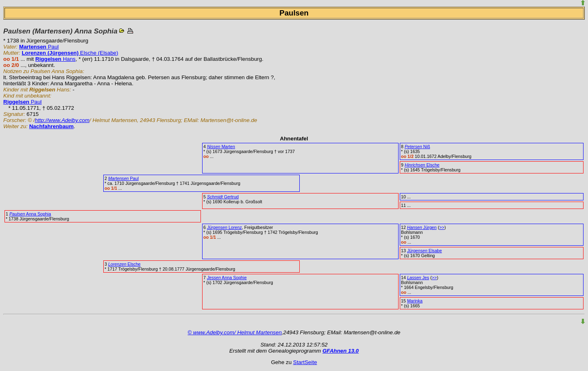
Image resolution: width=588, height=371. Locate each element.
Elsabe (424, 251)
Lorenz (224, 227)
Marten (221, 147)
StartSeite (305, 362)
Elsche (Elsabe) (70, 53)
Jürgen (422, 227)
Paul (39, 47)
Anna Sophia (30, 214)
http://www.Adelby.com (62, 120)
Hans (56, 59)
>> (442, 227)
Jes (418, 278)
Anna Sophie (227, 278)
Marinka (415, 301)
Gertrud (223, 197)
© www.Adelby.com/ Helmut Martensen (235, 332)
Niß (417, 147)
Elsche (422, 165)
